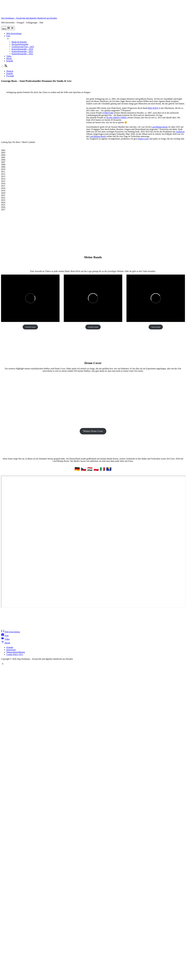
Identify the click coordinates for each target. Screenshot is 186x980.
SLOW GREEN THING (117, 118)
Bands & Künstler (19, 42)
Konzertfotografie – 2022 (22, 54)
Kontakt (10, 61)
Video (9, 56)
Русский (10, 76)
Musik (9, 58)
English (10, 73)
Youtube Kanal (30, 327)
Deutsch (10, 71)
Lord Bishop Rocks (160, 127)
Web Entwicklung (14, 33)
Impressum (11, 650)
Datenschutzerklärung (16, 652)
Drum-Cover (143, 139)
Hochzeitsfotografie (20, 44)
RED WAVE (153, 108)
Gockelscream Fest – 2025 (23, 47)
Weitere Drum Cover (93, 431)
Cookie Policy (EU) (15, 654)
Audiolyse (180, 132)
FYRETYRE (108, 113)
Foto (8, 36)
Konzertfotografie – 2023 (22, 51)
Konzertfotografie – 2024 (22, 49)
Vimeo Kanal (156, 327)
